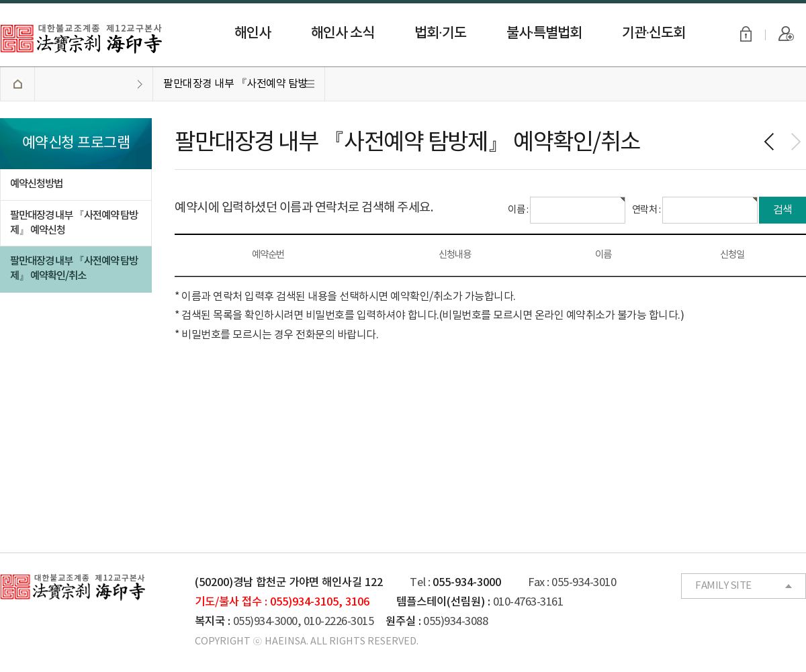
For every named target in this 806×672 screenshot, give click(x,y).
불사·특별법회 (544, 33)
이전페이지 (769, 142)
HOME (17, 84)
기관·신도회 (654, 33)
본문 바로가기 (0, 0)
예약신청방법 (36, 184)
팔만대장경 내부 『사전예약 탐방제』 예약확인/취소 (235, 89)
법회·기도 (440, 33)
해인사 (253, 33)
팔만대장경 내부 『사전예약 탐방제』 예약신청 (74, 223)
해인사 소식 (343, 33)
